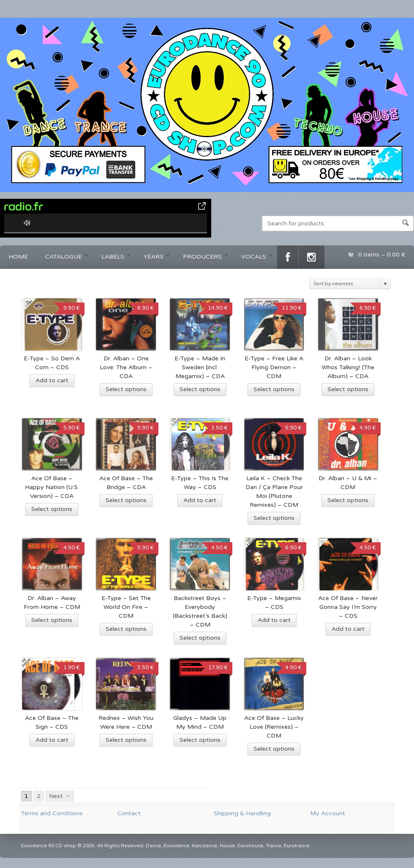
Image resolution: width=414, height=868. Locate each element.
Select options (126, 389)
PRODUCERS (202, 258)
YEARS (153, 258)
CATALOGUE (63, 258)
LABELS (112, 258)
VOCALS (253, 258)
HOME (18, 257)
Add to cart (52, 380)
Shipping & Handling (242, 813)
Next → (60, 796)
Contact (129, 813)
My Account (328, 813)
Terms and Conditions (52, 813)
